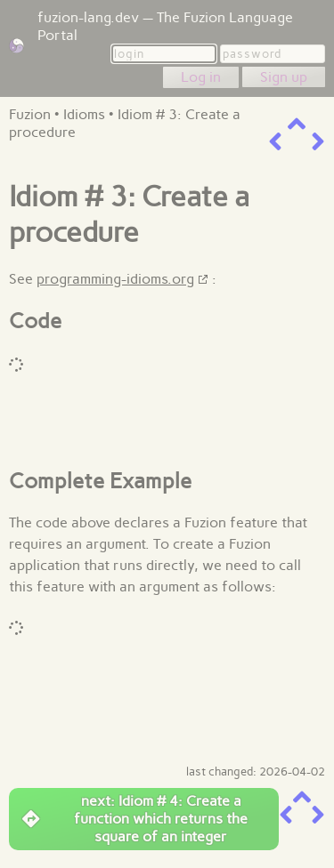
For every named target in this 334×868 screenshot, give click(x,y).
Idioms (84, 114)
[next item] (318, 142)
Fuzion (30, 114)
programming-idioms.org (115, 279)
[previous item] (275, 142)
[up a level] (297, 124)
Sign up (284, 77)
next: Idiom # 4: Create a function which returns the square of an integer (135, 819)
